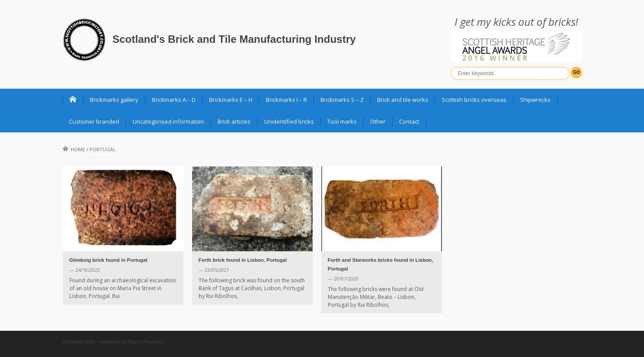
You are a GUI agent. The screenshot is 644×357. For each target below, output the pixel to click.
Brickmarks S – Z (342, 100)
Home (74, 149)
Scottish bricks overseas (474, 100)
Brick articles (234, 121)
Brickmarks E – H (231, 100)
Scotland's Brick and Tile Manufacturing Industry (234, 39)
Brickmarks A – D (174, 100)
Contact (409, 121)
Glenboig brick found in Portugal (108, 260)
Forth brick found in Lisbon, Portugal (243, 260)
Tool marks (342, 121)
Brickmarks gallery (114, 100)
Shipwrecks (535, 100)
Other (378, 121)
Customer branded (94, 121)
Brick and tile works (403, 100)
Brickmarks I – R (286, 100)
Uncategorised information (168, 121)
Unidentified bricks (289, 121)
